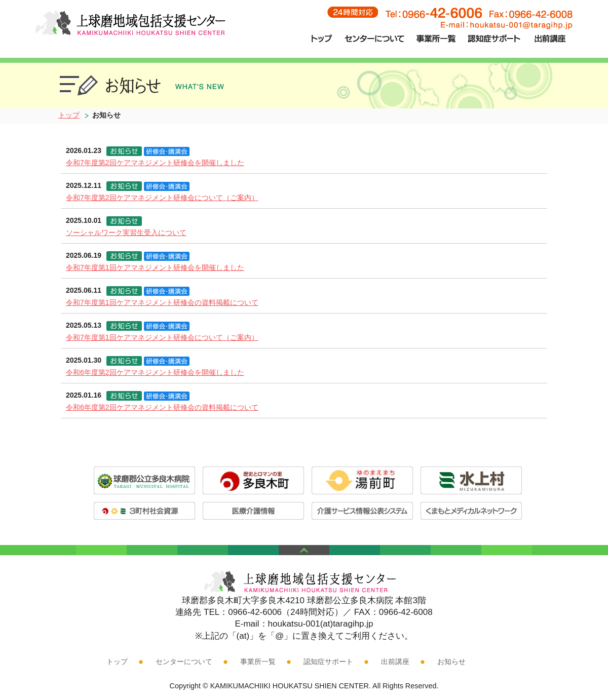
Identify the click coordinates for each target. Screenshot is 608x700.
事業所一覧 (258, 662)
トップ (69, 115)
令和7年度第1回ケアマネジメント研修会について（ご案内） (162, 337)
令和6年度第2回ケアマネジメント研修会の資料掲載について (162, 407)
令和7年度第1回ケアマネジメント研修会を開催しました (155, 267)
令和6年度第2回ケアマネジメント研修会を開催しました (155, 372)
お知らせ (451, 662)
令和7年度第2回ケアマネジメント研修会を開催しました (155, 163)
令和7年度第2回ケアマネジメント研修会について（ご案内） (162, 198)
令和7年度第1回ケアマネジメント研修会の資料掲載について (162, 302)
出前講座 (395, 662)
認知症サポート (328, 662)
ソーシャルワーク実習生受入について (126, 232)
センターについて (184, 662)
